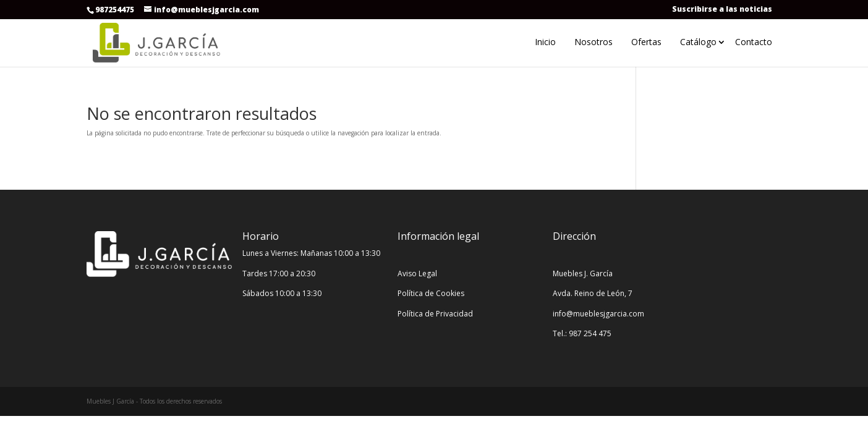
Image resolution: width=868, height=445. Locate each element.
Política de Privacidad (435, 314)
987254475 (115, 10)
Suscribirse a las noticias (722, 9)
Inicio (545, 42)
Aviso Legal (417, 273)
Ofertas (646, 42)
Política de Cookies (431, 293)
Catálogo (698, 42)
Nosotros (594, 42)
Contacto (754, 42)
